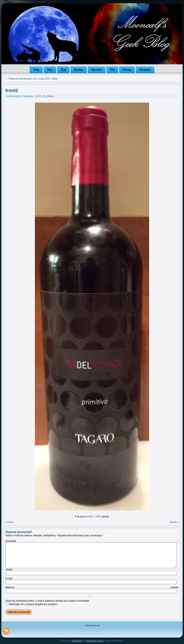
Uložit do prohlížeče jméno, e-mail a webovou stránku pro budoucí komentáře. (48, 601)
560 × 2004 (95, 516)
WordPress (77, 641)
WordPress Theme (95, 641)
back (10, 522)
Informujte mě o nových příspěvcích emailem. (33, 604)
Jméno (92, 570)
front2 (12, 90)
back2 (173, 522)
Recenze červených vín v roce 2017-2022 (32, 79)
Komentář (92, 541)
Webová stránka (92, 587)
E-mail (92, 578)
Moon (50, 96)
